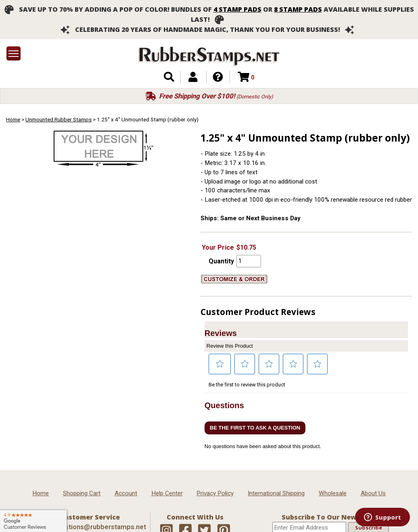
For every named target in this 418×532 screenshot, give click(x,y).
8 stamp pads (298, 9)
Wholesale (333, 493)
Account (126, 493)
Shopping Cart (82, 493)
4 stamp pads (237, 9)
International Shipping (276, 493)
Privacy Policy (215, 493)
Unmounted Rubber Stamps (59, 119)
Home (13, 119)
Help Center (167, 493)
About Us (373, 493)
